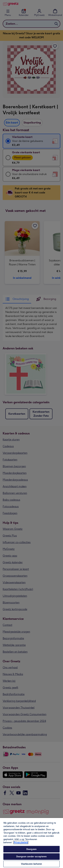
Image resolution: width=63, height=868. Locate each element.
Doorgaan (32, 849)
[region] (32, 843)
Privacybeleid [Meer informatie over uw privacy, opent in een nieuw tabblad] (21, 842)
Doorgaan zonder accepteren (32, 857)
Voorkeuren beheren (32, 864)
